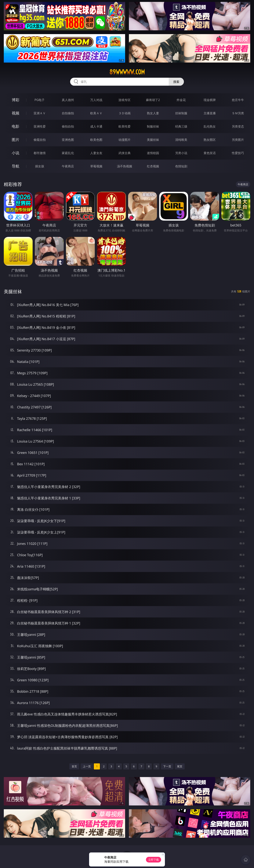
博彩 (16, 100)
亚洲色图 (68, 140)
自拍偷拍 (68, 113)
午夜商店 (68, 166)
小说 (16, 153)
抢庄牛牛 (238, 100)
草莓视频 (96, 166)
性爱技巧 (238, 153)
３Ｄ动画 (125, 113)
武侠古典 (125, 153)
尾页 (180, 766)
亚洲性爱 (40, 126)
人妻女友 (96, 153)
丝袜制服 (181, 113)
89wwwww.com (127, 72)
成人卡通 (96, 126)
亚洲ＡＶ (40, 113)
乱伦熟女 (210, 126)
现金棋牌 (210, 100)
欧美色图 (96, 140)
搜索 (176, 82)
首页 (74, 766)
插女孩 (40, 166)
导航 (16, 166)
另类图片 (238, 140)
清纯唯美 (181, 140)
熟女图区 (210, 140)
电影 (16, 126)
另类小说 (181, 153)
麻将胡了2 (153, 100)
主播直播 (210, 113)
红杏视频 (153, 166)
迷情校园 (153, 153)
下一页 (167, 766)
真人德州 (68, 100)
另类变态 (238, 126)
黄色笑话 (210, 153)
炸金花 (181, 100)
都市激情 (40, 153)
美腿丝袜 (153, 140)
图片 (16, 140)
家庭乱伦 (68, 153)
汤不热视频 (125, 166)
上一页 (87, 766)
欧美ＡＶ (96, 113)
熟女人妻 (153, 113)
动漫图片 (125, 140)
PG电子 (40, 100)
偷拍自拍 (68, 126)
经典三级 (181, 126)
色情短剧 (181, 166)
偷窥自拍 (40, 140)
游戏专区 (125, 100)
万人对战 (96, 100)
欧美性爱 (125, 126)
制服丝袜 (153, 126)
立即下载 (154, 860)
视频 (16, 113)
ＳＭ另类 (238, 113)
